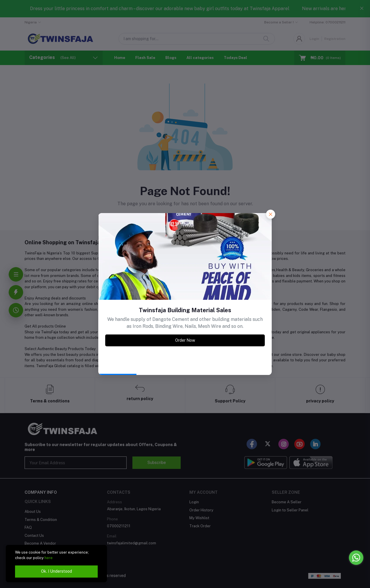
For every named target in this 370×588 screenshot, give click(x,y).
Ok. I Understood (57, 571)
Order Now (185, 340)
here (49, 558)
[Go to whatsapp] (356, 558)
